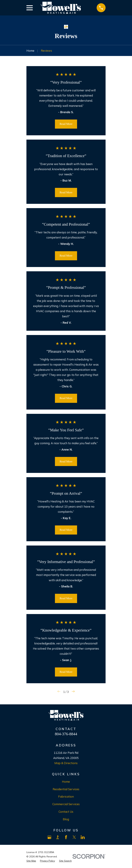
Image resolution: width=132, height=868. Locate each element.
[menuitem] (31, 861)
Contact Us (66, 812)
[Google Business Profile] (49, 837)
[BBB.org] (58, 837)
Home (66, 782)
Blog (66, 819)
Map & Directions (66, 763)
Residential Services (66, 789)
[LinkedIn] (83, 837)
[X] (74, 837)
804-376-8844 (66, 734)
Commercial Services (66, 804)
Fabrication (66, 796)
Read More (66, 124)
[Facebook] (66, 837)
